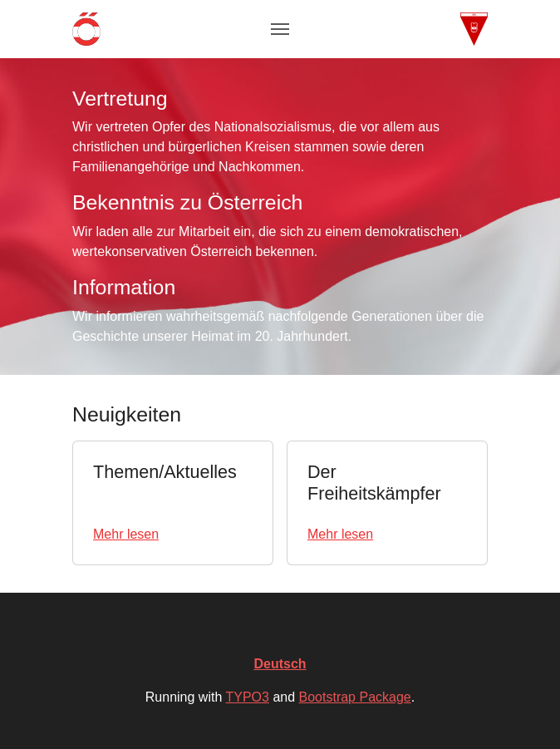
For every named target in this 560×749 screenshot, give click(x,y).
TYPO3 (247, 697)
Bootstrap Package (355, 697)
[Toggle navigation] (280, 29)
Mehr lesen (126, 534)
